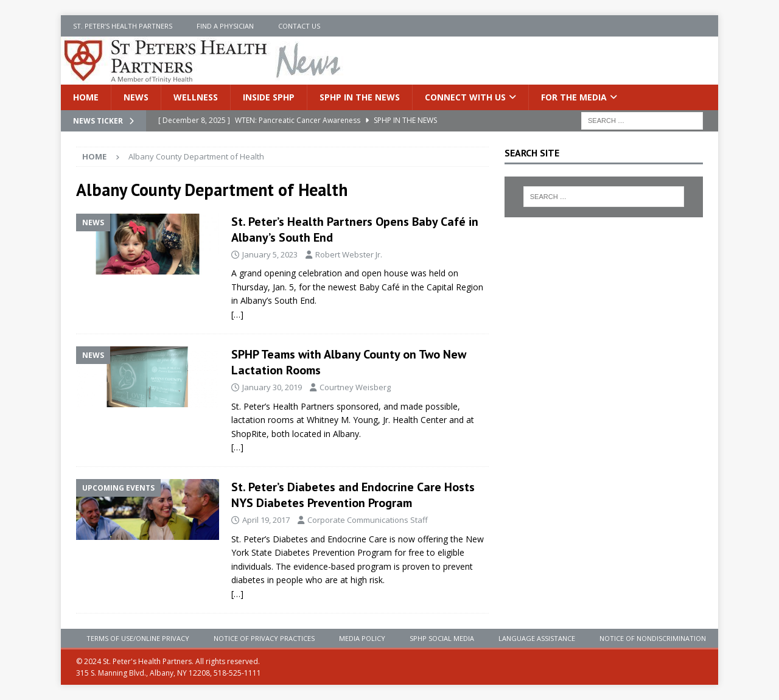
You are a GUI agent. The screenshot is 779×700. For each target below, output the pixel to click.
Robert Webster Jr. (349, 254)
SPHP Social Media (442, 638)
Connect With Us (465, 97)
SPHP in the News (360, 97)
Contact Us (299, 26)
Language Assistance (537, 638)
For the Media (574, 97)
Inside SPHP (269, 97)
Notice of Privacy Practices (264, 638)
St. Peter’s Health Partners (123, 26)
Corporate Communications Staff (368, 520)
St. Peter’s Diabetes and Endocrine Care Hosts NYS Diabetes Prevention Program (353, 495)
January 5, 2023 (270, 254)
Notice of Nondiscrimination (653, 638)
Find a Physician (225, 26)
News (136, 97)
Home (86, 97)
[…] (237, 314)
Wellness (196, 97)
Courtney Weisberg (355, 387)
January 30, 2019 (272, 387)
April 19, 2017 (266, 520)
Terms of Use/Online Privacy (138, 638)
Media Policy (362, 638)
